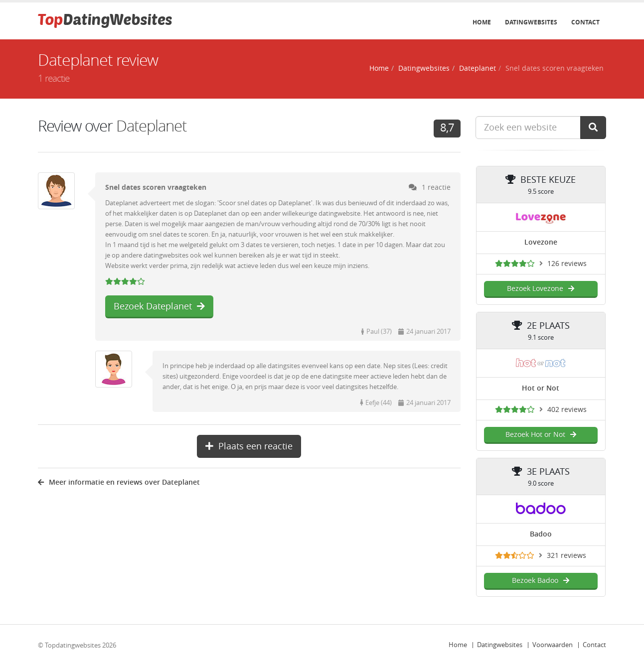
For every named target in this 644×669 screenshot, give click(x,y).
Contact (585, 22)
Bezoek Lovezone (541, 289)
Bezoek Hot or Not (541, 435)
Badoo (541, 534)
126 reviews (567, 264)
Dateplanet (478, 68)
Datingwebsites (531, 22)
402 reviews (567, 410)
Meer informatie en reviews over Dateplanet (119, 482)
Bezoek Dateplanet (159, 306)
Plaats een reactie (249, 446)
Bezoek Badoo (541, 581)
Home (482, 22)
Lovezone (541, 242)
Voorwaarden (553, 645)
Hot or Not (541, 388)
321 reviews (566, 556)
